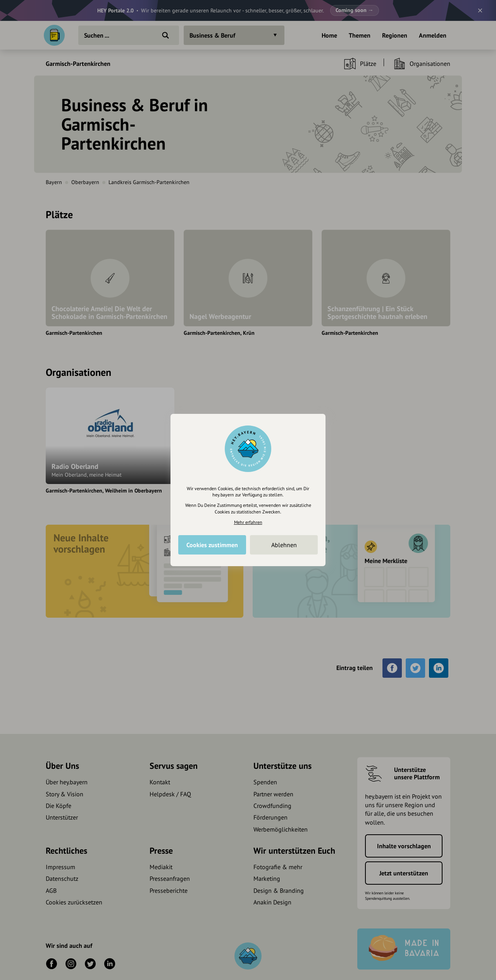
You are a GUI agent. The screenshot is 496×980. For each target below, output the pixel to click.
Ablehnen (284, 545)
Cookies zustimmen (212, 545)
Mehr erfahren (248, 522)
